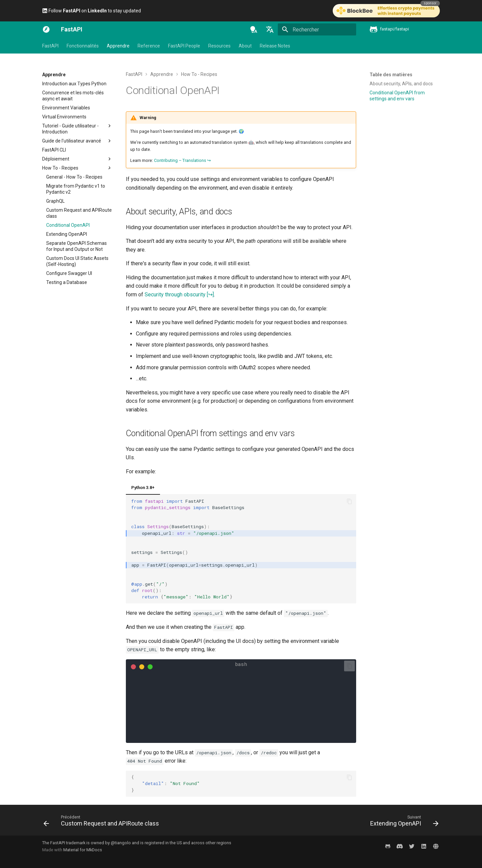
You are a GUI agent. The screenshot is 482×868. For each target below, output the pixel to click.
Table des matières (391, 75)
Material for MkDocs (83, 850)
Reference (149, 46)
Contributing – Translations (180, 160)
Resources (219, 46)
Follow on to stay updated (92, 11)
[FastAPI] (46, 29)
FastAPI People (184, 46)
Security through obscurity (175, 295)
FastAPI (50, 46)
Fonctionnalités (83, 46)
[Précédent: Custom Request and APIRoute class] (103, 822)
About (245, 46)
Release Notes (275, 46)
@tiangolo (121, 843)
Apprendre (118, 46)
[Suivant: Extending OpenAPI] (403, 822)
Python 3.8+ (143, 488)
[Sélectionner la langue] (270, 29)
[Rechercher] (317, 29)
